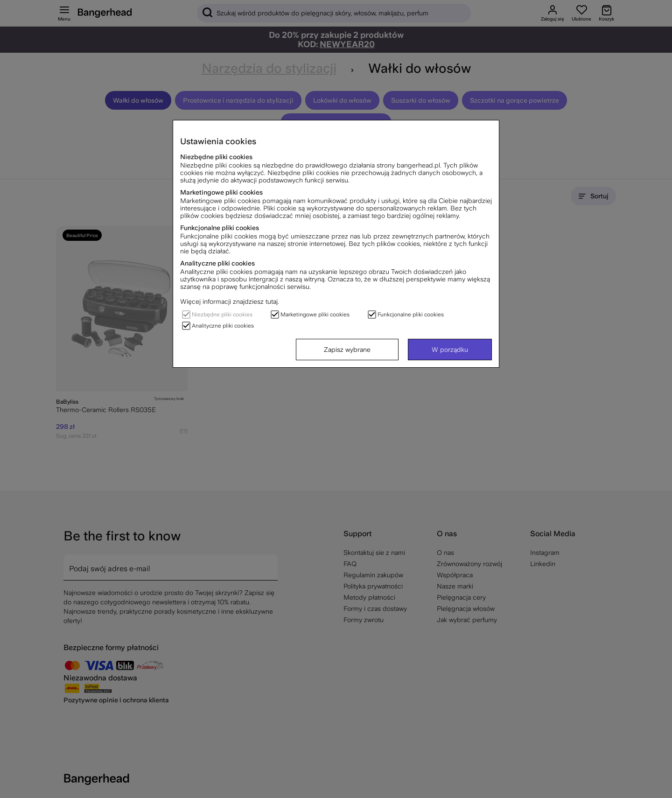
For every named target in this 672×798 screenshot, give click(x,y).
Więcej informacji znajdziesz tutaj (229, 301)
